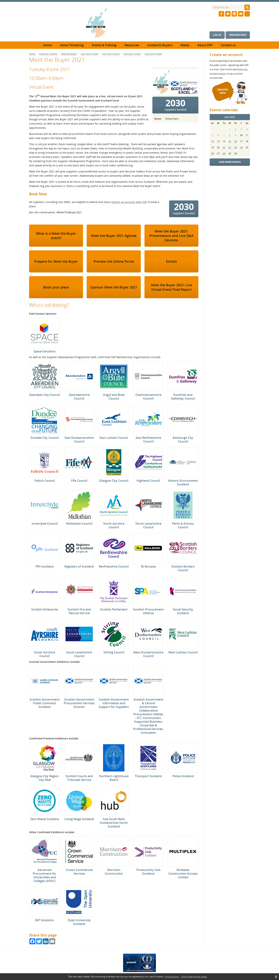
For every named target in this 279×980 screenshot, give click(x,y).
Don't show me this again (194, 977)
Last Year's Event (90, 54)
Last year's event (132, 54)
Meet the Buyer (69, 54)
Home (32, 54)
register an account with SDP (129, 202)
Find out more (172, 977)
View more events (230, 162)
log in (232, 74)
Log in (217, 35)
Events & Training (48, 54)
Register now (238, 35)
